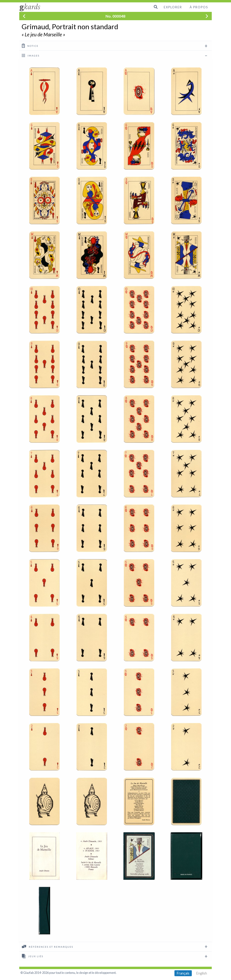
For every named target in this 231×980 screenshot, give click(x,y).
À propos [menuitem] (199, 7)
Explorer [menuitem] (173, 7)
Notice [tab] (30, 46)
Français (183, 973)
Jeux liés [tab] (33, 956)
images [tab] (31, 55)
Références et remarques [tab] (48, 947)
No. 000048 (115, 16)
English (202, 973)
